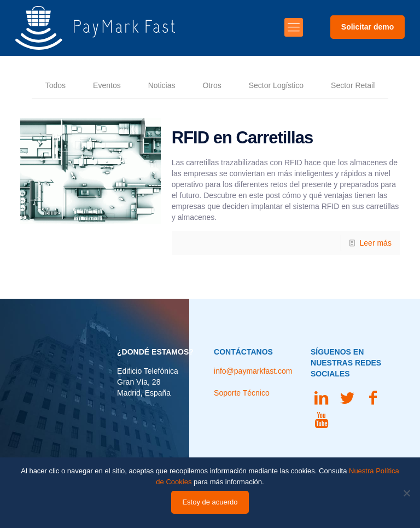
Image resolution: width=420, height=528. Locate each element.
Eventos (107, 85)
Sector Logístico (276, 85)
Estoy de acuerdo (210, 502)
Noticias (162, 85)
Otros (212, 85)
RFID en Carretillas (242, 138)
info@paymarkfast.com (253, 371)
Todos (56, 85)
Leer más (376, 243)
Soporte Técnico (242, 393)
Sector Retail (353, 85)
